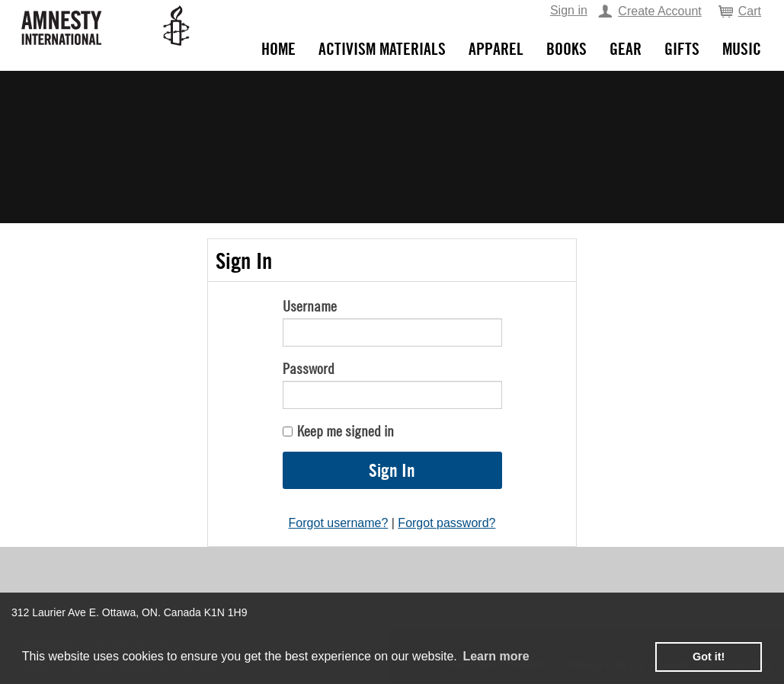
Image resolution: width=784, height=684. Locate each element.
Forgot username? (339, 523)
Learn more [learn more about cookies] (496, 656)
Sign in (569, 10)
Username (310, 306)
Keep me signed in (346, 431)
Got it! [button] (709, 657)
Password (309, 368)
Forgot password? (446, 523)
